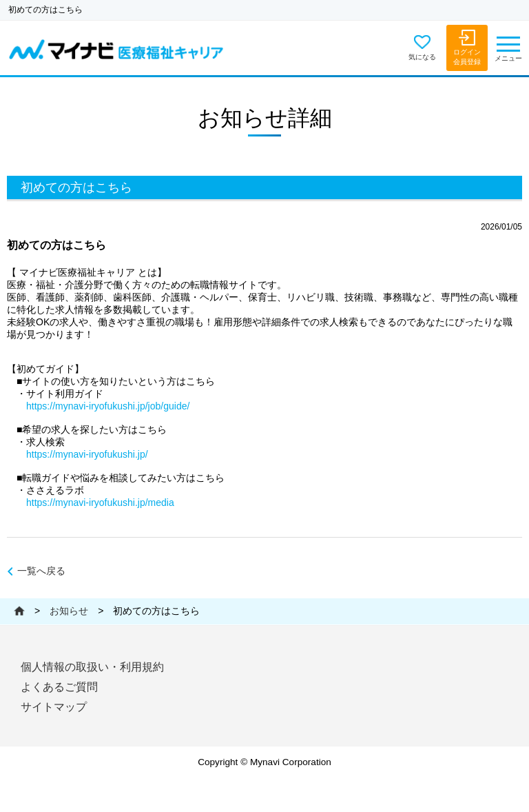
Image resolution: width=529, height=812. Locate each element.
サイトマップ (54, 707)
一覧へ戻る (41, 571)
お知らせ (69, 611)
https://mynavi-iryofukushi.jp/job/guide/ (108, 406)
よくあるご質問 (59, 687)
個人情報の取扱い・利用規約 (92, 667)
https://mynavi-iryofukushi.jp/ (87, 454)
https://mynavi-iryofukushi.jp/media (100, 503)
